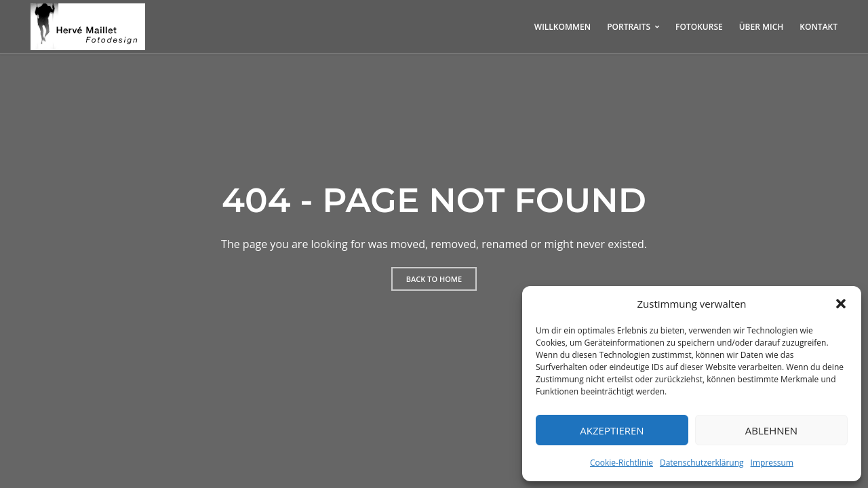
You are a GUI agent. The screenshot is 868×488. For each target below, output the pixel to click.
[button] (841, 304)
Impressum (772, 463)
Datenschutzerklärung (702, 463)
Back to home (434, 279)
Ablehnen (771, 430)
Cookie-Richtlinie (622, 463)
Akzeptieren (612, 430)
